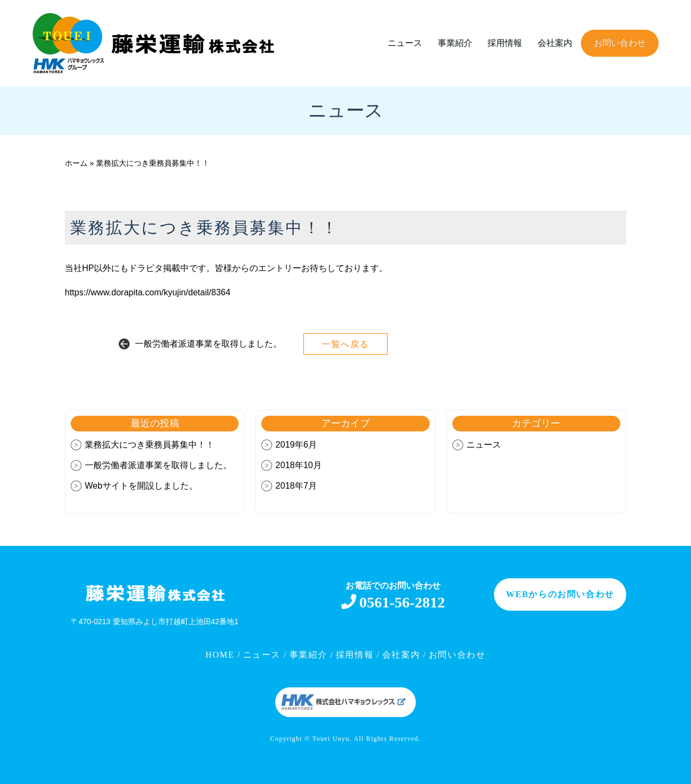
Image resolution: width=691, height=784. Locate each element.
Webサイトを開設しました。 (141, 486)
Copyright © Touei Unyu (310, 739)
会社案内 (555, 43)
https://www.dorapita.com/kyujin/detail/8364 (148, 292)
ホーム (76, 163)
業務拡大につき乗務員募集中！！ (150, 445)
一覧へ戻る (345, 344)
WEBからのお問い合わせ (560, 594)
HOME (222, 655)
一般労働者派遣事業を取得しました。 (208, 344)
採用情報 (505, 43)
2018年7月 (296, 486)
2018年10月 (298, 465)
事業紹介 (455, 43)
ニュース (405, 43)
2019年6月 (296, 445)
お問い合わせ (620, 43)
